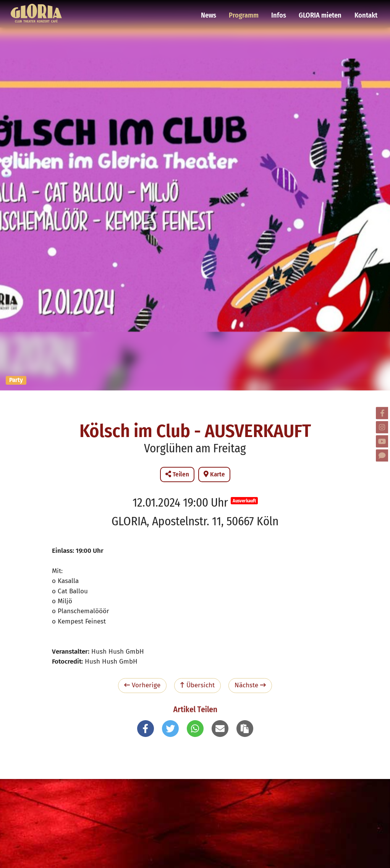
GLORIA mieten (322, 10)
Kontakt (365, 10)
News (214, 10)
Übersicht (197, 685)
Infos (282, 10)
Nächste (250, 685)
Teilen (177, 474)
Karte (214, 474)
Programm (248, 10)
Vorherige (142, 685)
